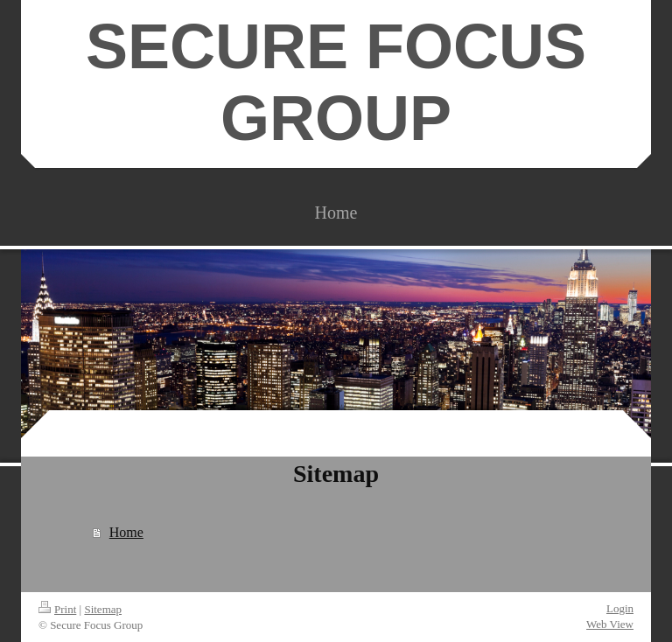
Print (57, 609)
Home (126, 532)
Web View (610, 624)
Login (620, 608)
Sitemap (103, 609)
